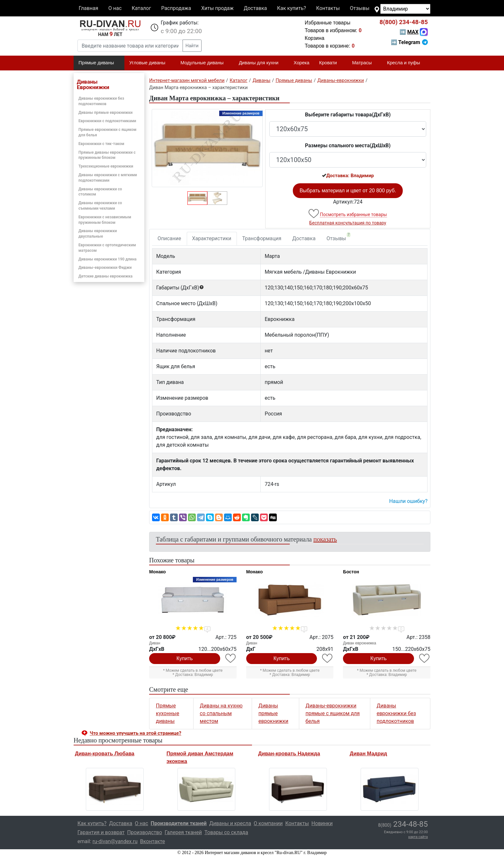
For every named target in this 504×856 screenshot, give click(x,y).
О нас (115, 8)
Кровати (331, 63)
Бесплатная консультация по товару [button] (348, 223)
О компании (268, 823)
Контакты (328, 8)
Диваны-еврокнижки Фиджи (105, 268)
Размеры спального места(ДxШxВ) (348, 146)
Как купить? (292, 8)
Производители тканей (179, 823)
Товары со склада (226, 832)
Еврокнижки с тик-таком (101, 144)
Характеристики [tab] (212, 238)
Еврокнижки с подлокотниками (107, 121)
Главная (89, 8)
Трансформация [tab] (262, 238)
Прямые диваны (99, 63)
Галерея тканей (183, 832)
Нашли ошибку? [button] (408, 501)
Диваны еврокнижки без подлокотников (396, 713)
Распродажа (176, 8)
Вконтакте (153, 841)
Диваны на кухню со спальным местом (221, 713)
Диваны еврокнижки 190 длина (108, 259)
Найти (192, 46)
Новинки (322, 823)
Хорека (302, 63)
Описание (169, 238)
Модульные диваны (205, 63)
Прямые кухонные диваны (167, 713)
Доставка (255, 8)
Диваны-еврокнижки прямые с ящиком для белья (333, 713)
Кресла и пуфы (406, 63)
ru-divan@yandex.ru (115, 841)
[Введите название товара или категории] (130, 46)
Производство (145, 832)
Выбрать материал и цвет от (348, 191)
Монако (157, 572)
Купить (185, 658)
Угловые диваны (150, 63)
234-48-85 (404, 22)
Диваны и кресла (230, 823)
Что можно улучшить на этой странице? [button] (135, 733)
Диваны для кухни (261, 63)
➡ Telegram (409, 42)
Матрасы (364, 63)
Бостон (351, 572)
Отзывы (360, 8)
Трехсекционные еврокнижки (106, 166)
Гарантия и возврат (101, 832)
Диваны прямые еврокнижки (105, 113)
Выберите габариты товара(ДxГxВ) (348, 115)
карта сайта (418, 837)
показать (325, 539)
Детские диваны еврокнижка (105, 276)
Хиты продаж (217, 8)
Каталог (141, 8)
